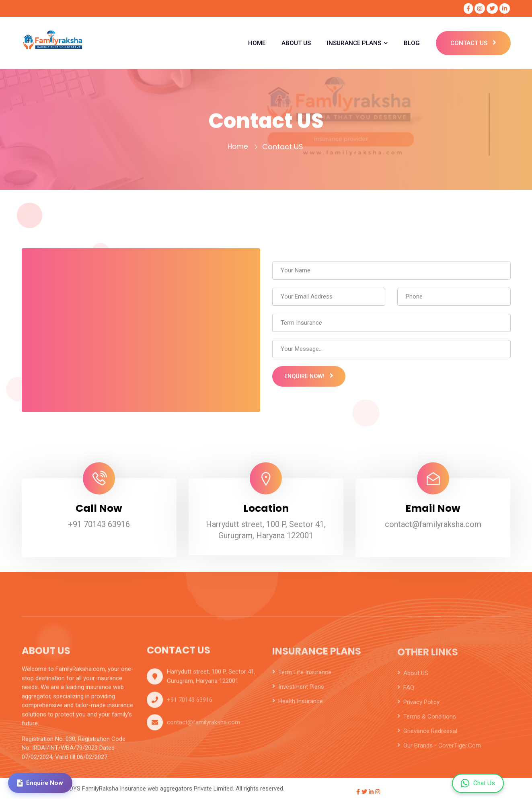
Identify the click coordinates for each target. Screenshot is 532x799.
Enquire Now (41, 782)
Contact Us (473, 43)
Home (238, 147)
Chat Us (478, 783)
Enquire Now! (312, 381)
